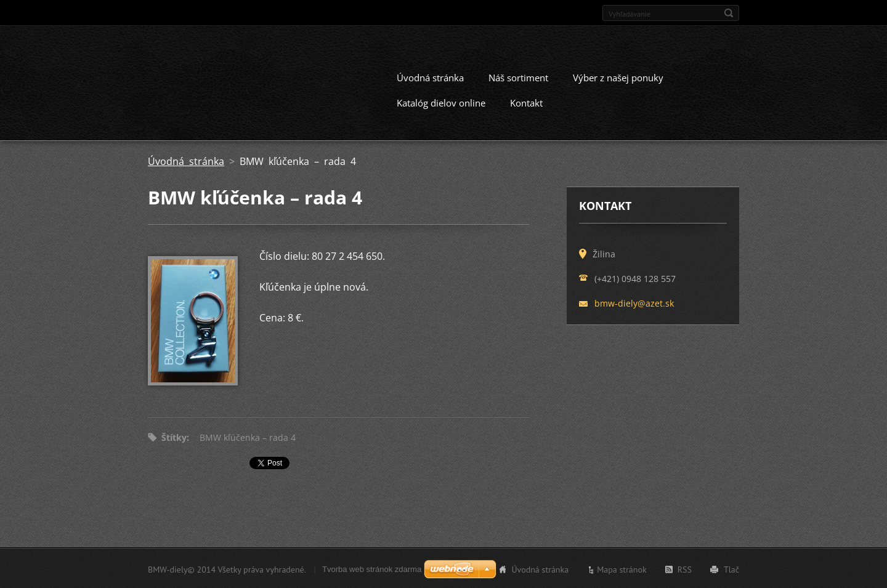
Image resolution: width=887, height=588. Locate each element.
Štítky (174, 436)
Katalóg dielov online (441, 102)
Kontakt (526, 102)
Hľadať (729, 13)
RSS (685, 568)
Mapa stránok (622, 568)
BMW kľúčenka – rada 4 (248, 436)
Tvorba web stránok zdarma (372, 568)
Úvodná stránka (430, 76)
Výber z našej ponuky (618, 76)
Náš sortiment (518, 76)
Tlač (731, 568)
